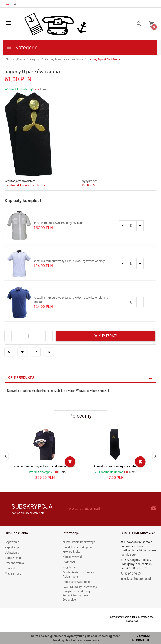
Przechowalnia (14, 563)
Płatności (69, 562)
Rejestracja (12, 547)
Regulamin (70, 567)
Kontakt (10, 568)
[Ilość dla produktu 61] (131, 226)
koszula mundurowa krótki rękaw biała (58, 223)
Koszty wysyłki (72, 557)
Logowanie (12, 542)
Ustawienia (12, 553)
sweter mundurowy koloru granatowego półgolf (45, 466)
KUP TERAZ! (106, 336)
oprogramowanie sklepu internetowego (132, 617)
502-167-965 (131, 573)
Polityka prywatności (76, 582)
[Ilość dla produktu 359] (131, 302)
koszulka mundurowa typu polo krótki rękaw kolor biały (69, 261)
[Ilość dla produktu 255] (131, 264)
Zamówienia (13, 558)
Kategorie (22, 48)
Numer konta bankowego (79, 542)
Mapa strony (13, 573)
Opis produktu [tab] (21, 377)
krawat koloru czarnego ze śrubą (115, 466)
